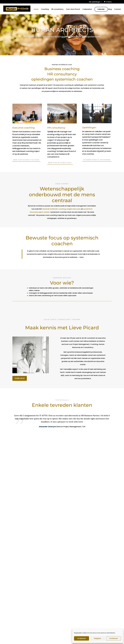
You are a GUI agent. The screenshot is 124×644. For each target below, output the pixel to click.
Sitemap (44, 641)
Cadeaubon (87, 10)
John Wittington (72, 595)
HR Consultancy (46, 598)
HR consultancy (57, 10)
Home (36, 10)
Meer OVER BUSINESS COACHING (26, 160)
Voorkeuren (114, 638)
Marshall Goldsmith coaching (54, 209)
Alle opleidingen (95, 2)
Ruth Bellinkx (71, 599)
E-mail (93, 619)
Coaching (45, 10)
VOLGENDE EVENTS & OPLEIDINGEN (97, 160)
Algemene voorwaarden (57, 641)
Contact (118, 10)
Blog (110, 10)
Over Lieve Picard (73, 10)
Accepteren (82, 638)
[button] (32, 446)
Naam (93, 625)
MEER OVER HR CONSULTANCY (60, 163)
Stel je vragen (62, 536)
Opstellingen (71, 602)
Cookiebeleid (71, 641)
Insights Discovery (74, 209)
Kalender (101, 10)
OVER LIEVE (20, 378)
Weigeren (98, 638)
